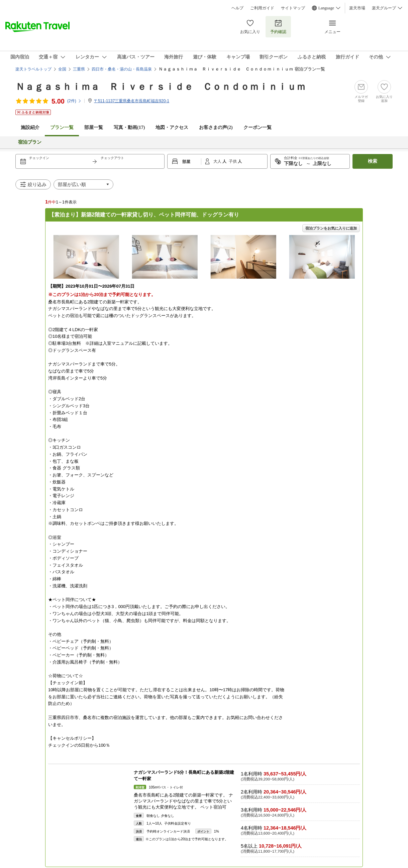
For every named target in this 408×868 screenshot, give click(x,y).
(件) (74, 101)
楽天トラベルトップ (33, 69)
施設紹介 (30, 127)
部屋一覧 (94, 127)
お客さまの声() (216, 127)
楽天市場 (357, 8)
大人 (218, 161)
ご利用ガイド (262, 8)
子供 (233, 161)
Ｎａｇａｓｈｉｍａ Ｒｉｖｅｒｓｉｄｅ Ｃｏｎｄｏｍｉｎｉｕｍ (161, 87)
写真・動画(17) (129, 127)
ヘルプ (237, 8)
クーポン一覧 (258, 127)
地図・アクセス (172, 127)
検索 (373, 161)
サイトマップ (293, 8)
